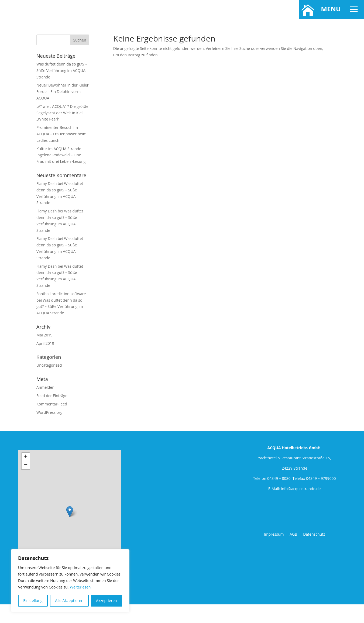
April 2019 (45, 343)
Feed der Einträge (52, 396)
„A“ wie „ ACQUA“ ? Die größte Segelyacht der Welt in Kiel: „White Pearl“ (62, 113)
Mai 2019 (44, 335)
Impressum (274, 534)
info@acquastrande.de (301, 489)
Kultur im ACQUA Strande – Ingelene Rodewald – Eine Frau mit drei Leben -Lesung (61, 155)
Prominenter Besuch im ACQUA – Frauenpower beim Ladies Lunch (61, 134)
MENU (341, 10)
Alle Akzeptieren (69, 600)
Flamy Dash (47, 183)
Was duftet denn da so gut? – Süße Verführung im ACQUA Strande (62, 70)
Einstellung (33, 600)
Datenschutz (314, 534)
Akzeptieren (107, 600)
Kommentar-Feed (52, 404)
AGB (294, 534)
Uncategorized (49, 365)
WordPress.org (49, 412)
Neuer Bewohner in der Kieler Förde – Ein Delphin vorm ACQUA (62, 92)
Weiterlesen (80, 587)
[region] (70, 581)
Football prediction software (61, 294)
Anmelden (45, 387)
